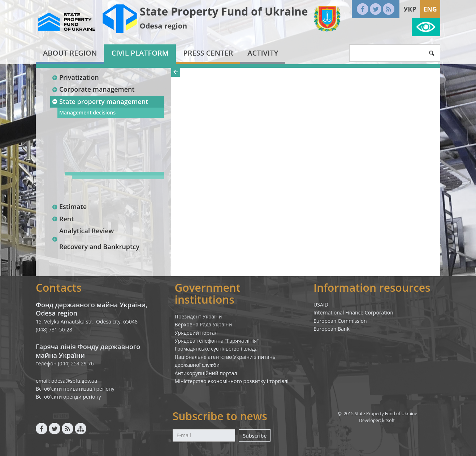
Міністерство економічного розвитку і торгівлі (232, 381)
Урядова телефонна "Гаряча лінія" (217, 341)
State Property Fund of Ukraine (224, 11)
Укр (410, 9)
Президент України (198, 316)
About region (70, 53)
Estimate (69, 207)
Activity (263, 53)
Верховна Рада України (204, 324)
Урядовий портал (196, 333)
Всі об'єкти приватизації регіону (75, 389)
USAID (321, 305)
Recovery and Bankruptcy (99, 247)
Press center (208, 53)
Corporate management (93, 89)
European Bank (332, 329)
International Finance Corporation (353, 312)
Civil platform (140, 53)
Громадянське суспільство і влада (216, 349)
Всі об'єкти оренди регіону (68, 397)
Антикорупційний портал (206, 373)
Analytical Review (86, 231)
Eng (430, 9)
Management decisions (87, 112)
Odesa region (163, 26)
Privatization (75, 77)
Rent (63, 219)
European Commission (340, 321)
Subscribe (255, 436)
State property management (100, 101)
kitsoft (388, 420)
